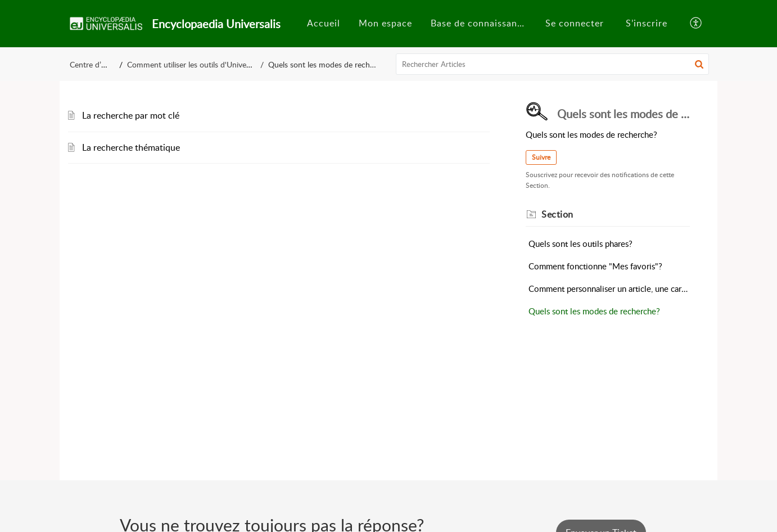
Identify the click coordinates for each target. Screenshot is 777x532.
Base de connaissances (481, 23)
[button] (696, 24)
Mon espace (385, 23)
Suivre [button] (541, 157)
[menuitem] (324, 24)
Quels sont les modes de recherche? (594, 311)
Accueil (324, 23)
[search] (553, 64)
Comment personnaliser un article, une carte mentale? (609, 288)
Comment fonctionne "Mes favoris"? (595, 266)
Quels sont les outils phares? (581, 244)
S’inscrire (647, 23)
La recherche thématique (131, 147)
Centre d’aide (92, 64)
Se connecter (575, 23)
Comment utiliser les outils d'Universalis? (197, 64)
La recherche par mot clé (131, 115)
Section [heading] (557, 214)
